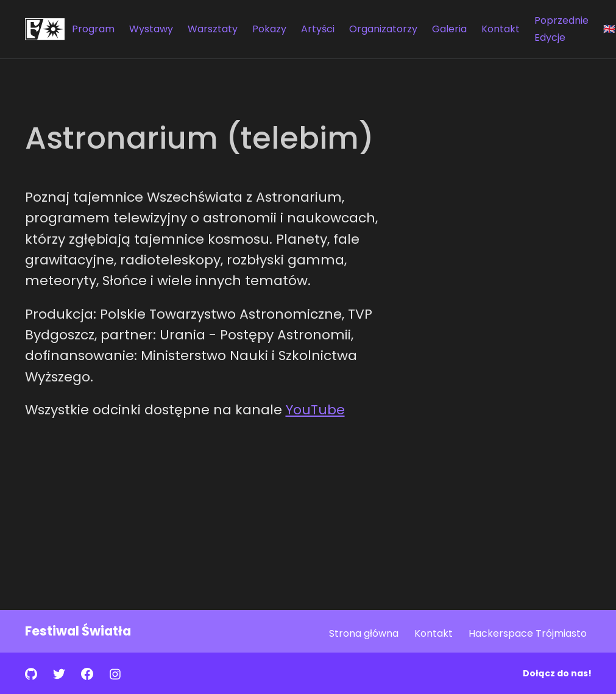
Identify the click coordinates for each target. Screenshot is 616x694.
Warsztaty (213, 29)
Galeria (449, 29)
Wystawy (151, 29)
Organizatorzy (383, 29)
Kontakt (501, 29)
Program (93, 29)
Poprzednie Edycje (561, 29)
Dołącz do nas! (557, 673)
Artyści (318, 29)
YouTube (315, 410)
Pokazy (269, 29)
